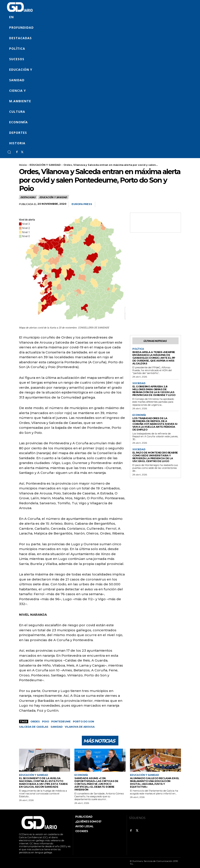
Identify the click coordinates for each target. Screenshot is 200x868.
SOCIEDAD (139, 383)
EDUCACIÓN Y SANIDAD (45, 165)
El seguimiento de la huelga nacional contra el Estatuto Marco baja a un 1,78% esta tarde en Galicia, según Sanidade (45, 782)
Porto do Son (83, 722)
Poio (46, 722)
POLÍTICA (138, 349)
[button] (9, 152)
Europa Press (82, 204)
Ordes (35, 722)
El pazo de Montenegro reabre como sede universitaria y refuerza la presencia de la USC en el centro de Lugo (155, 453)
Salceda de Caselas (34, 727)
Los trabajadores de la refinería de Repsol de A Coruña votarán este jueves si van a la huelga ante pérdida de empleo (155, 422)
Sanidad (57, 727)
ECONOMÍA (139, 415)
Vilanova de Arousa (80, 727)
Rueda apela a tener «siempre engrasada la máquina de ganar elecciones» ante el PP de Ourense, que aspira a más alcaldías (155, 358)
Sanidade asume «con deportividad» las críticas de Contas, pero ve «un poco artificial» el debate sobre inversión (100, 782)
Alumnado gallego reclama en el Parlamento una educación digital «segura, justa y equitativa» (155, 781)
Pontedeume (61, 722)
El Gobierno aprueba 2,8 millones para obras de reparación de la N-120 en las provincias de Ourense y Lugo (154, 390)
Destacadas (28, 197)
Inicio (23, 165)
